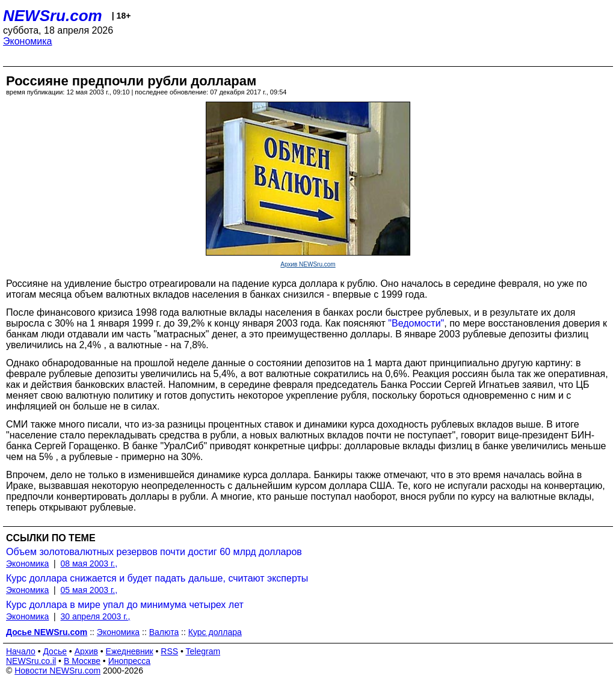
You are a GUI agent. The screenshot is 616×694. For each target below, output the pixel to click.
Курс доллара (215, 632)
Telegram (203, 651)
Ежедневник (130, 651)
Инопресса (130, 661)
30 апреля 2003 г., (96, 616)
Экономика (28, 41)
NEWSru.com (53, 16)
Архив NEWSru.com (308, 264)
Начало (21, 651)
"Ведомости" (416, 323)
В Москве (82, 661)
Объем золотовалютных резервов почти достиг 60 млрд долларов (154, 552)
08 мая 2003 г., (89, 563)
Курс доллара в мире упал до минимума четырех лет (125, 605)
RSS (169, 651)
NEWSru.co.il (31, 661)
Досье (55, 651)
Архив (86, 651)
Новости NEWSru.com (57, 671)
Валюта (164, 632)
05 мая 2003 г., (89, 590)
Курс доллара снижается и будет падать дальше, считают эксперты (157, 578)
